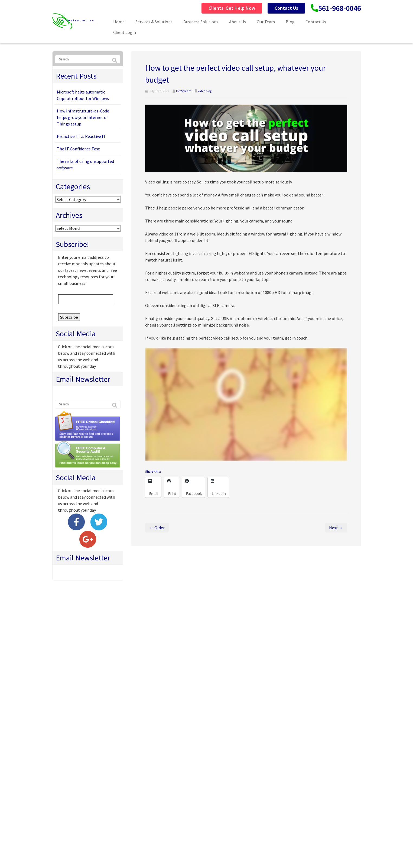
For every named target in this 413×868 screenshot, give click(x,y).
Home (119, 22)
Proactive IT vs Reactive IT (81, 136)
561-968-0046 (340, 8)
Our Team (266, 22)
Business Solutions (201, 22)
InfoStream (184, 91)
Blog (290, 22)
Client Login (125, 32)
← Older (157, 528)
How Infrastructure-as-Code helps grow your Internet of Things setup (83, 117)
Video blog (205, 91)
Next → (336, 528)
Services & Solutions (154, 22)
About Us (238, 22)
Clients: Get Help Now (232, 8)
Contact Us (286, 8)
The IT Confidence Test (78, 149)
